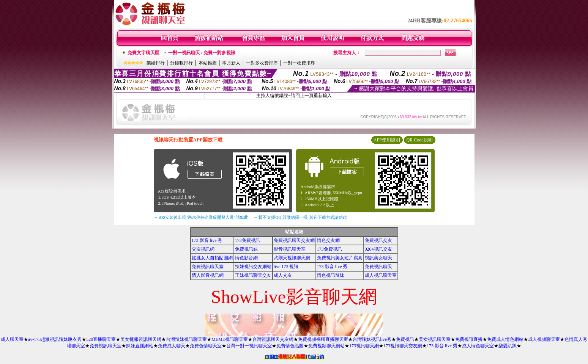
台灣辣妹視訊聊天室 (186, 339)
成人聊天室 (12, 339)
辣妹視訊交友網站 (253, 267)
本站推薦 (208, 63)
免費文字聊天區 (143, 53)
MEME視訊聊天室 (230, 339)
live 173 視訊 (286, 267)
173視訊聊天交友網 (403, 346)
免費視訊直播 (469, 339)
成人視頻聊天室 (544, 339)
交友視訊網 (203, 249)
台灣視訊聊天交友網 (273, 339)
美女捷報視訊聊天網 (141, 339)
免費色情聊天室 (206, 346)
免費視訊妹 (246, 249)
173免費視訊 (247, 240)
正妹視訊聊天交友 (253, 275)
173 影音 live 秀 (207, 240)
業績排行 (156, 63)
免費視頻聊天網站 (326, 346)
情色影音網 (246, 258)
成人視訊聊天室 (381, 275)
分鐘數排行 (181, 63)
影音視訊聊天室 (290, 249)
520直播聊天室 (101, 339)
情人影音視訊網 (208, 275)
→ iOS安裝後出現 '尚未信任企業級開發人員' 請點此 (201, 217)
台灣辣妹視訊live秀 (372, 339)
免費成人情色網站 (505, 339)
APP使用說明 (387, 140)
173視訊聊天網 (364, 346)
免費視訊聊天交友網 (294, 240)
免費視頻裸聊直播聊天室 (323, 339)
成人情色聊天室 (478, 346)
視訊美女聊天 (378, 258)
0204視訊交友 (378, 249)
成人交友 (283, 275)
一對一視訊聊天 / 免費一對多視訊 (202, 53)
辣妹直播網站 (140, 346)
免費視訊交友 (378, 240)
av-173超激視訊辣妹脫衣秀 (55, 339)
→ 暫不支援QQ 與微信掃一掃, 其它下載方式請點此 (300, 217)
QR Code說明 (420, 140)
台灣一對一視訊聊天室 (249, 346)
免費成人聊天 (172, 346)
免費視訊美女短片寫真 (340, 258)
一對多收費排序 (262, 63)
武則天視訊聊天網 (292, 258)
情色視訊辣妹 (331, 275)
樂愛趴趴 (508, 346)
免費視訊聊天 (378, 267)
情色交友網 (328, 240)
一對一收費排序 (299, 63)
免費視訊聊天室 (208, 267)
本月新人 (231, 63)
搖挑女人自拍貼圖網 (212, 258)
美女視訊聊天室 (435, 339)
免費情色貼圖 (290, 346)
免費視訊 (405, 339)
